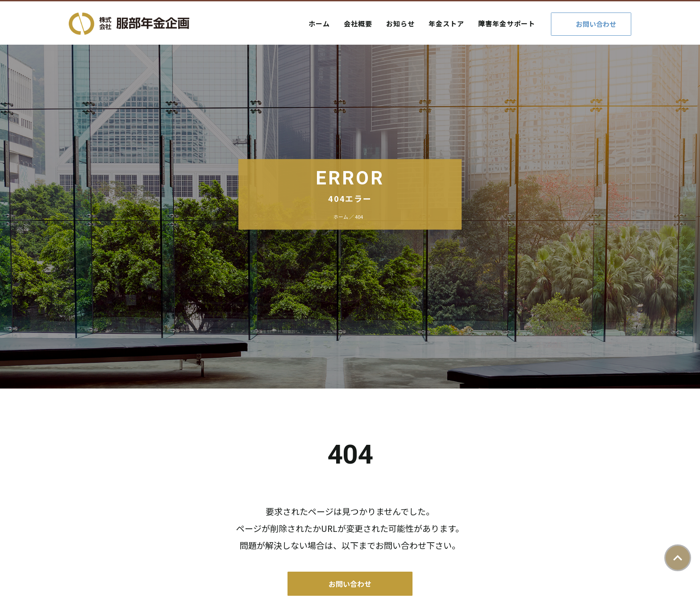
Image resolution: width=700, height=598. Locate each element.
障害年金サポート (507, 23)
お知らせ (400, 23)
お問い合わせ (596, 24)
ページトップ (678, 558)
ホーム (319, 23)
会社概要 (358, 23)
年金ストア (446, 23)
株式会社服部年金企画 (129, 24)
